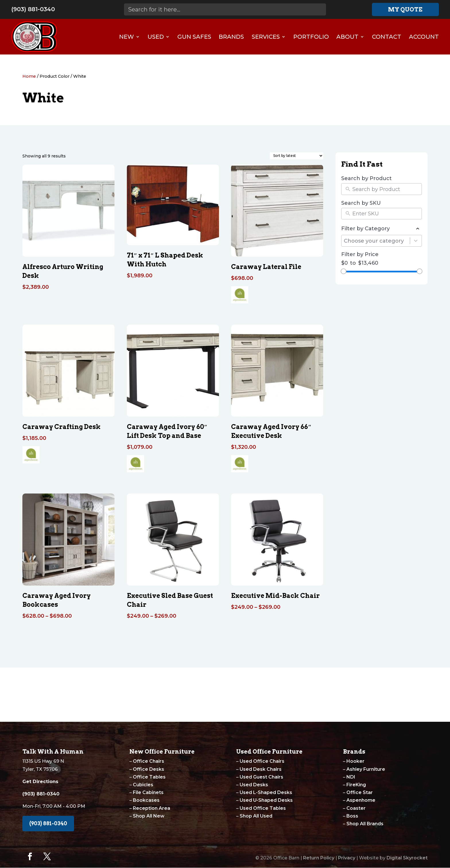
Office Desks (149, 769)
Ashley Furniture (366, 769)
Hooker (355, 761)
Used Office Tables (263, 808)
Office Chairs (149, 761)
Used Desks (254, 785)
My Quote (405, 9)
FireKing (356, 785)
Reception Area (152, 808)
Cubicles (143, 785)
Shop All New (149, 816)
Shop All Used (256, 816)
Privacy (347, 858)
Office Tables (149, 777)
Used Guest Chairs (261, 777)
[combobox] (377, 241)
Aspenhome (361, 800)
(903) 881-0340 (33, 9)
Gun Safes (194, 37)
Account (424, 37)
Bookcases (146, 800)
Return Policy (319, 858)
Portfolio (311, 37)
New (127, 37)
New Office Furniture (162, 752)
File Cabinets (148, 792)
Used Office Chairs (262, 761)
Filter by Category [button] (382, 229)
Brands (231, 37)
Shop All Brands (365, 824)
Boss (352, 816)
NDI (351, 777)
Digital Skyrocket (407, 858)
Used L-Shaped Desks (266, 792)
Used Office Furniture (269, 752)
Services (266, 37)
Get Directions (40, 782)
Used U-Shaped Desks (266, 800)
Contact (387, 37)
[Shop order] (296, 156)
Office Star (360, 792)
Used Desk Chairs (261, 769)
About (347, 37)
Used (156, 37)
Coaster (356, 808)
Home (29, 76)
